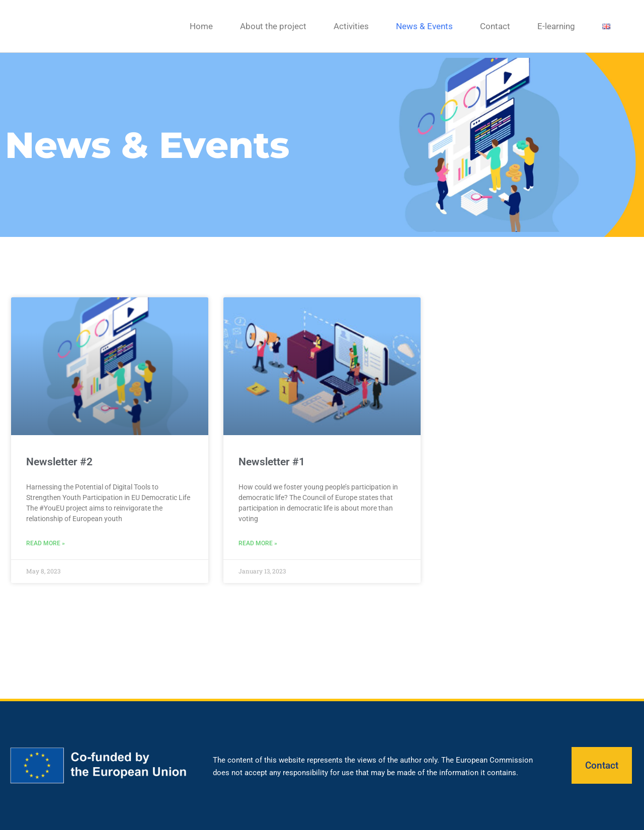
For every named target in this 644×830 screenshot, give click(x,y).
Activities (351, 26)
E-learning (556, 26)
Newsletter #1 (272, 462)
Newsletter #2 (59, 462)
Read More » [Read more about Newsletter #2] (46, 543)
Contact (495, 26)
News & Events (424, 26)
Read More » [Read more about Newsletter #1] (258, 543)
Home (201, 26)
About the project (273, 26)
